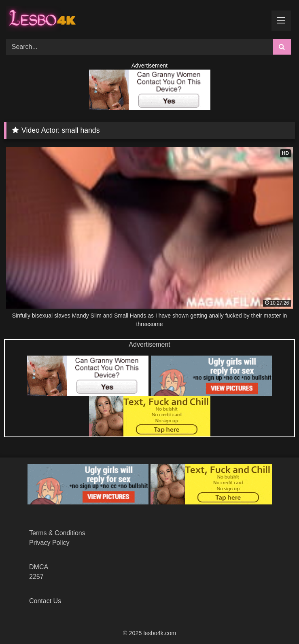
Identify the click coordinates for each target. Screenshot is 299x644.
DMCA (39, 567)
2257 (36, 577)
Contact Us (45, 601)
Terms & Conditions (57, 533)
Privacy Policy (49, 543)
